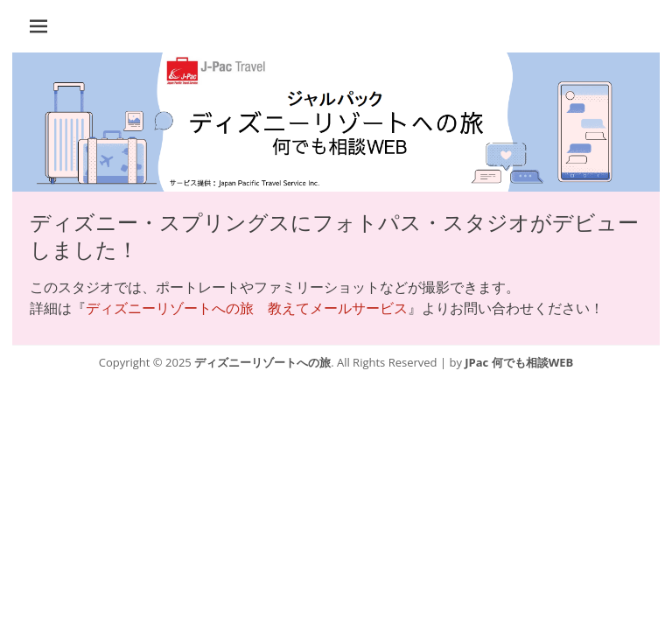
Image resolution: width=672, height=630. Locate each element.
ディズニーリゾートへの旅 (262, 362)
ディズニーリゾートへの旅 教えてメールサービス (247, 308)
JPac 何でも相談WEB (519, 362)
